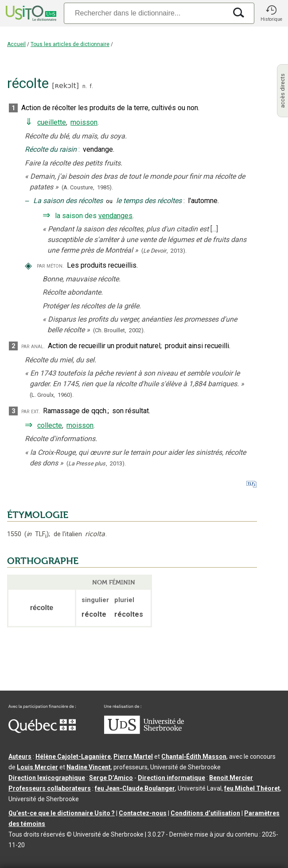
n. (85, 86)
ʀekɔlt (65, 86)
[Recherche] (145, 13)
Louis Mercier (37, 767)
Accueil (16, 44)
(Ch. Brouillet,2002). (119, 330)
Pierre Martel (133, 757)
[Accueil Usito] (30, 13)
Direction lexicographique (47, 778)
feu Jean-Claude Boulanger (135, 788)
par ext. (31, 411)
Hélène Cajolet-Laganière (73, 757)
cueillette (52, 122)
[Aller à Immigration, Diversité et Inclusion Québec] (42, 731)
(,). (164, 251)
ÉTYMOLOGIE (38, 515)
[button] (271, 13)
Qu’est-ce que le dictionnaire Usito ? (62, 813)
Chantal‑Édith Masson (194, 757)
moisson (84, 122)
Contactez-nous (143, 813)
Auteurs (20, 757)
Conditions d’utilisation (205, 813)
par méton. (50, 266)
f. (91, 86)
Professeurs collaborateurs (50, 788)
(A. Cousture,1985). (87, 187)
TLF (37, 534)
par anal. (33, 346)
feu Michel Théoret (252, 788)
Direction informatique (171, 778)
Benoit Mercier (231, 778)
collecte (50, 425)
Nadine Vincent (89, 767)
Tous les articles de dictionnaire (70, 44)
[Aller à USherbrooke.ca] (144, 732)
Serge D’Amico (111, 778)
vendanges (115, 216)
